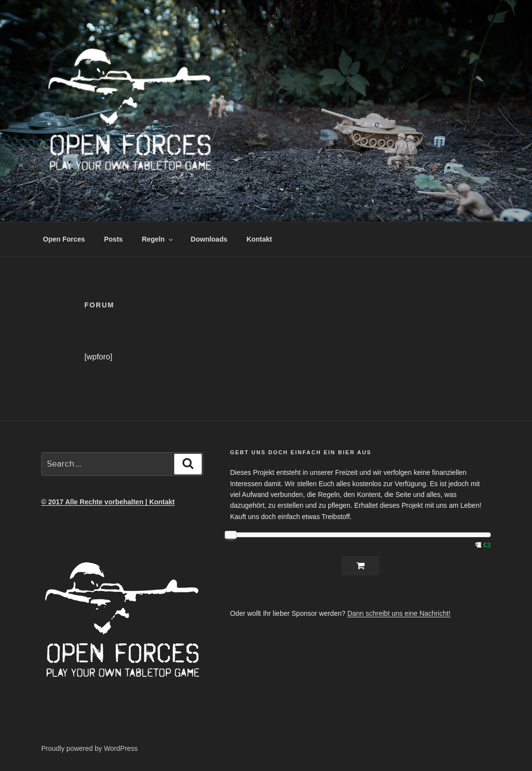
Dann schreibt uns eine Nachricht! (399, 613)
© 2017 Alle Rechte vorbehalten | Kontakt (108, 502)
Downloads (209, 239)
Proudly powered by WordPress (90, 748)
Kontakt (259, 239)
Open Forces (64, 239)
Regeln (158, 239)
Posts (113, 239)
